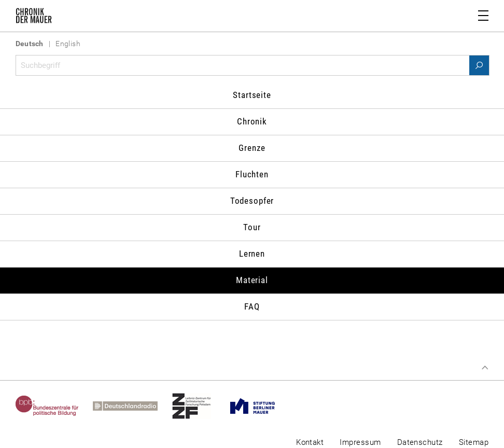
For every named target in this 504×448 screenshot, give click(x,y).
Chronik (252, 121)
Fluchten (252, 174)
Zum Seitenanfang (485, 368)
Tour (252, 227)
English (68, 44)
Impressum (360, 442)
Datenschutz (420, 442)
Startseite (252, 95)
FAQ (252, 306)
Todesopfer (252, 201)
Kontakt (310, 442)
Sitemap (474, 442)
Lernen (252, 254)
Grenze (252, 148)
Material (252, 280)
